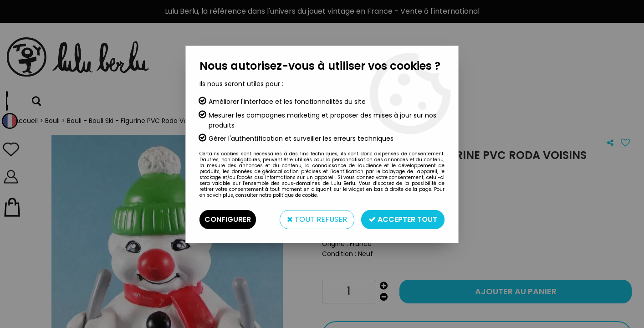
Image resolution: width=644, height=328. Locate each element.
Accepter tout (403, 219)
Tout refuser (317, 219)
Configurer (228, 219)
